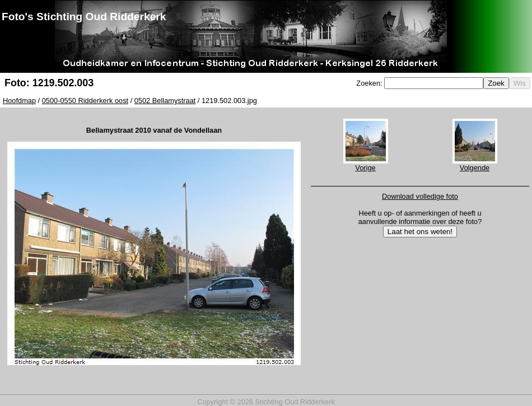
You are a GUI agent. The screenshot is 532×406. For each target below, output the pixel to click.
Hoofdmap (19, 101)
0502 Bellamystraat (165, 101)
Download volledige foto (420, 196)
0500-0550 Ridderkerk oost (85, 101)
